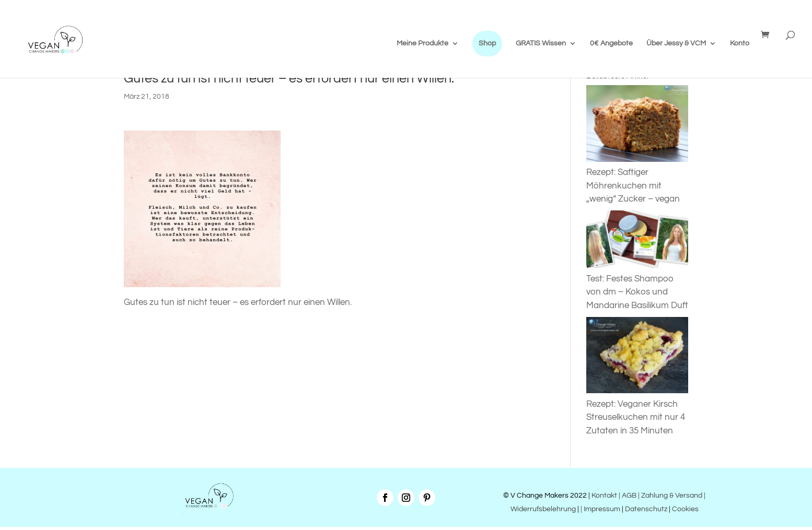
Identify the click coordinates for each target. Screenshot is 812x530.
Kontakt (604, 496)
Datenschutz (646, 509)
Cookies (685, 509)
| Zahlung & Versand (671, 496)
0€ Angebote (611, 43)
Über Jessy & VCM (676, 43)
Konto (740, 43)
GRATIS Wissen (541, 43)
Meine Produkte (422, 43)
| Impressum (600, 509)
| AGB (628, 496)
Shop (487, 43)
